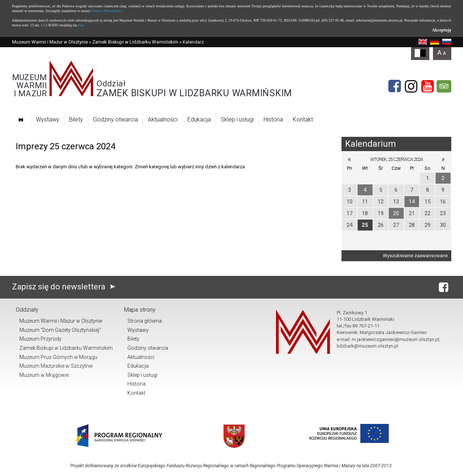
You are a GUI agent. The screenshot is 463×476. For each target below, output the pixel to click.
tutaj (81, 25)
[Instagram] (411, 86)
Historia (273, 119)
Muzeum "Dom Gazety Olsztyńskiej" (60, 330)
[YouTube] (427, 86)
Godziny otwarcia (115, 119)
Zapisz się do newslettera (65, 287)
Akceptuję (442, 30)
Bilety (76, 119)
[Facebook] (395, 86)
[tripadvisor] (444, 86)
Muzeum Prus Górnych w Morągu (58, 357)
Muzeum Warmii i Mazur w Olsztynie (50, 42)
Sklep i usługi (237, 119)
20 (396, 213)
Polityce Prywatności (107, 11)
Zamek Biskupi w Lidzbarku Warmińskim (135, 42)
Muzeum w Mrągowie (44, 375)
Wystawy (48, 119)
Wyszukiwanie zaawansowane (415, 256)
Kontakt (303, 119)
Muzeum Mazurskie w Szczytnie (56, 366)
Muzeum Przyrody (40, 339)
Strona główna (145, 321)
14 (412, 202)
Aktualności (163, 119)
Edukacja (199, 119)
